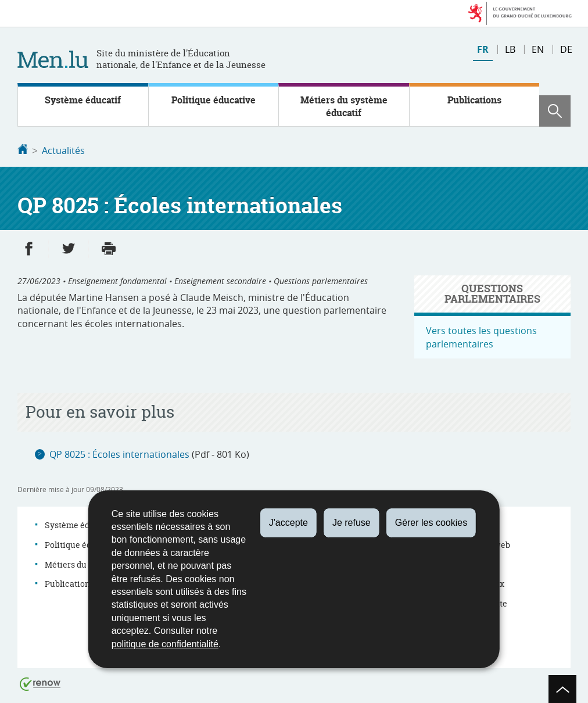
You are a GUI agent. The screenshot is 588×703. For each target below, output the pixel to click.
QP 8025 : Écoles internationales (119, 453)
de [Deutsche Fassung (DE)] (566, 49)
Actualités (63, 150)
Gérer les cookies (431, 523)
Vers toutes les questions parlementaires (481, 336)
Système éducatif (83, 100)
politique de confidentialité (165, 644)
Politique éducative (214, 100)
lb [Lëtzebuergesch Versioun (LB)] (510, 49)
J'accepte (288, 523)
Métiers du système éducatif (344, 106)
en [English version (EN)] (538, 49)
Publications (474, 100)
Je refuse (352, 523)
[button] (555, 111)
